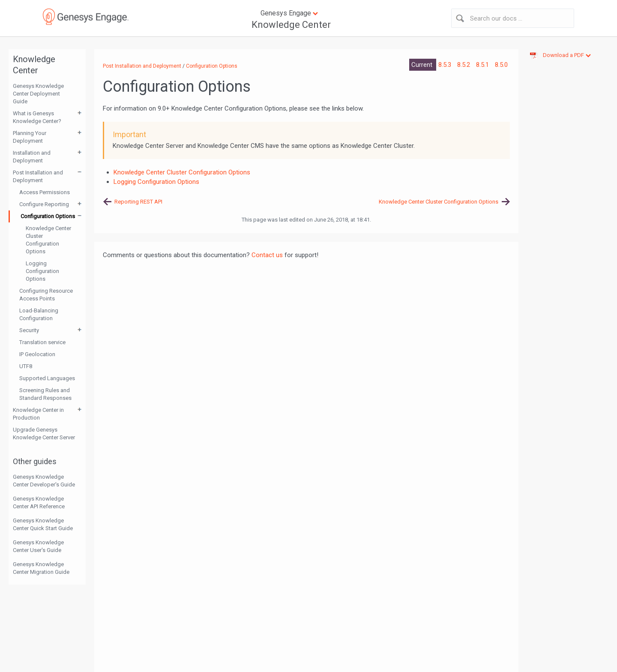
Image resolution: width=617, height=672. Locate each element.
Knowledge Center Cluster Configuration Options (48, 240)
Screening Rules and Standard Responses (45, 394)
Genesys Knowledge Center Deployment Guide (38, 94)
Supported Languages (47, 378)
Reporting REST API (138, 202)
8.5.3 (446, 65)
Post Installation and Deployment (38, 176)
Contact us (267, 255)
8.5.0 (501, 65)
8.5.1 (483, 65)
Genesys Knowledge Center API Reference (39, 502)
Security (29, 330)
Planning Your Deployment (30, 137)
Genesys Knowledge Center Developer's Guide (44, 481)
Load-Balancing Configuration (39, 314)
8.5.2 (464, 65)
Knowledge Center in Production (38, 414)
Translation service (42, 342)
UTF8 (26, 366)
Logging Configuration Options (42, 271)
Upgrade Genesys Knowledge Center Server (44, 433)
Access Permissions (45, 192)
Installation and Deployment (32, 157)
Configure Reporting (44, 204)
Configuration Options (48, 216)
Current (423, 65)
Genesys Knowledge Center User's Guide (38, 546)
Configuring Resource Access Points (46, 295)
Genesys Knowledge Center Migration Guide (41, 568)
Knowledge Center (291, 25)
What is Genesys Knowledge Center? (37, 117)
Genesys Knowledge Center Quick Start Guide (43, 524)
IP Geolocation (37, 354)
